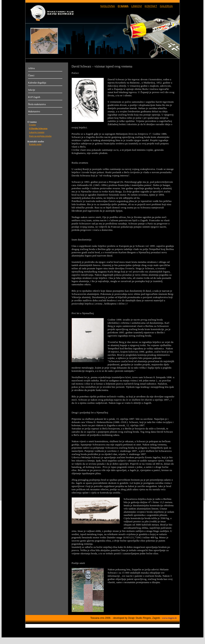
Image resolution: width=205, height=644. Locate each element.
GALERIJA (166, 6)
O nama (32, 125)
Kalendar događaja (37, 83)
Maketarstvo (34, 112)
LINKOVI (137, 6)
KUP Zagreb (34, 97)
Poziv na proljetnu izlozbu (40, 136)
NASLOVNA (108, 6)
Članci (31, 75)
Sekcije (32, 90)
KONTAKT (151, 6)
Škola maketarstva (37, 104)
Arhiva (31, 68)
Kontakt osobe (35, 144)
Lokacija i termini (37, 132)
